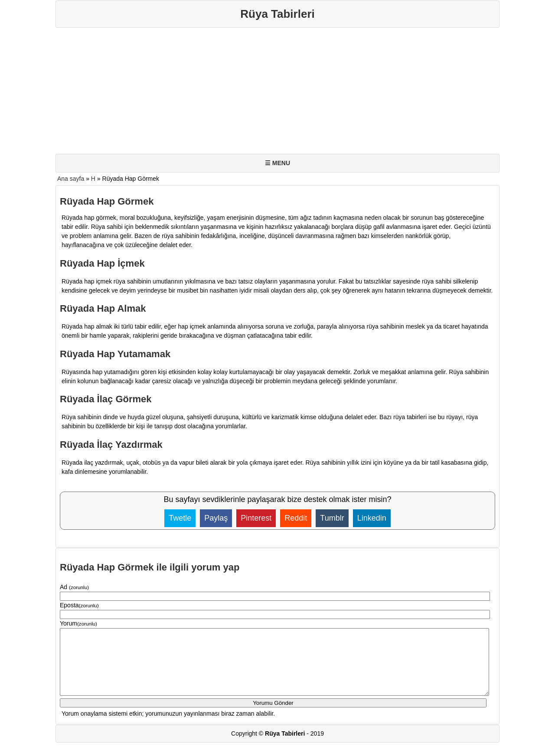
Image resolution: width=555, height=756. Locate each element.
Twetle (180, 518)
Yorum (78, 623)
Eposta (79, 605)
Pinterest (256, 518)
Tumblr (332, 518)
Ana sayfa (71, 179)
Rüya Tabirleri (277, 14)
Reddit (296, 518)
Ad (74, 587)
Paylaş (216, 518)
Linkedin (372, 518)
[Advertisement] (277, 93)
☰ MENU (277, 163)
